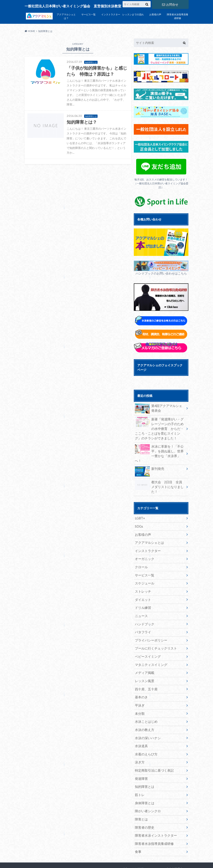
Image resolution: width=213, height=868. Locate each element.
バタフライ (142, 620)
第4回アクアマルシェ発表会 (159, 408)
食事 (138, 836)
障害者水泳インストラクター (154, 820)
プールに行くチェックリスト (154, 636)
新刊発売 (149, 464)
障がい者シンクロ (147, 796)
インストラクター (111, 14)
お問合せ (170, 4)
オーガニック (144, 548)
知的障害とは (144, 772)
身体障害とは (144, 788)
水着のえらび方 (145, 740)
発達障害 (141, 764)
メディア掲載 (144, 660)
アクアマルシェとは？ (66, 16)
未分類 (139, 700)
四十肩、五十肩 (145, 676)
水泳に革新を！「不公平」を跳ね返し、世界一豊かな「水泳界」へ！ (160, 450)
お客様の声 (155, 14)
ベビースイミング (147, 644)
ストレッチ (142, 580)
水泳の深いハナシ (147, 724)
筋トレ (139, 780)
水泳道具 (141, 732)
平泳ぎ (139, 692)
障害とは (141, 804)
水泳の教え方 (144, 716)
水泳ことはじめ (145, 708)
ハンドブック (144, 612)
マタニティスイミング (150, 652)
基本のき (141, 684)
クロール (141, 556)
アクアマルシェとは (148, 532)
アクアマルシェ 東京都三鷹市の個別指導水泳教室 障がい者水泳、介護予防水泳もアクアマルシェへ (154, 857)
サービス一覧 (88, 14)
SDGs (139, 516)
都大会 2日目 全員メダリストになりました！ (160, 479)
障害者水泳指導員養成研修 (177, 16)
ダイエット (142, 588)
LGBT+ (140, 508)
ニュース (141, 604)
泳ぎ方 (139, 748)
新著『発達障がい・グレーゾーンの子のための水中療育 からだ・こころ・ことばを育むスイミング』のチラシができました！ (160, 428)
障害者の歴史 (144, 812)
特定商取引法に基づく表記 (153, 756)
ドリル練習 (142, 596)
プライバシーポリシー (150, 628)
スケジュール (144, 572)
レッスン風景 (144, 668)
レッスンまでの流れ (133, 14)
